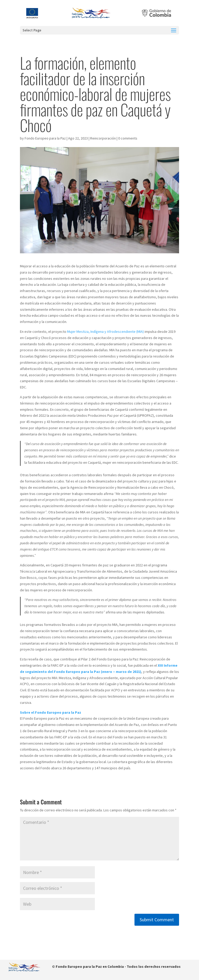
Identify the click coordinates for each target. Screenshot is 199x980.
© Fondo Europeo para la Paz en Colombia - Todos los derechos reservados (116, 966)
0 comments (128, 138)
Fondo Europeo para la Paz (45, 138)
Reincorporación (103, 138)
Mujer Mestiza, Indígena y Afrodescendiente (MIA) (105, 332)
